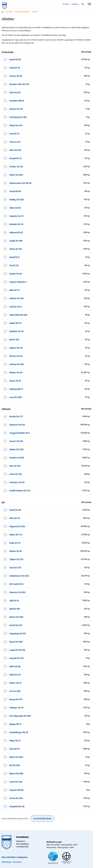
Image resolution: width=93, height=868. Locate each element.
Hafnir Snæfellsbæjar (22, 12)
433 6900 (66, 4)
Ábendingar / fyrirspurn (12, 862)
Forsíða (3, 12)
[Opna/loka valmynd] (89, 4)
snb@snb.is (75, 4)
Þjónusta (9, 12)
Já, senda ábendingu (42, 818)
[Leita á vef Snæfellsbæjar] (84, 4)
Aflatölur (35, 12)
